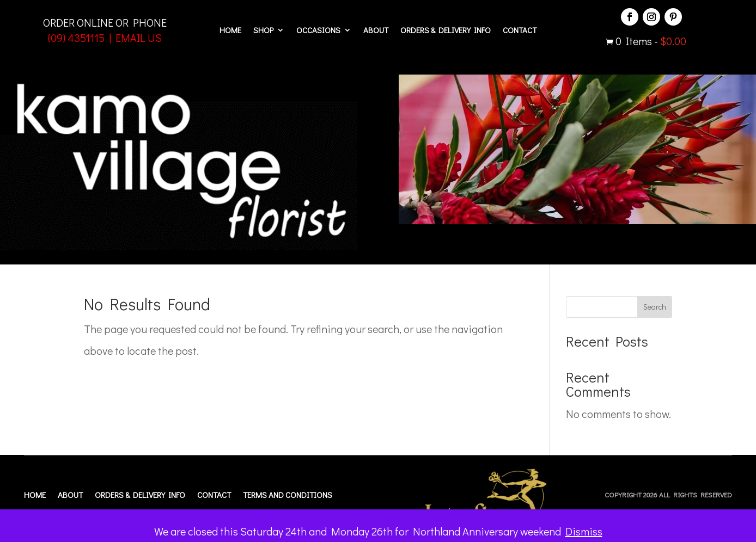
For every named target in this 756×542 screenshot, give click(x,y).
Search (655, 307)
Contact (520, 31)
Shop (263, 31)
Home (230, 31)
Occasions (318, 31)
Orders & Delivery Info (446, 31)
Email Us (139, 38)
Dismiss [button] (584, 531)
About (376, 31)
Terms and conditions (288, 495)
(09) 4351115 (76, 38)
